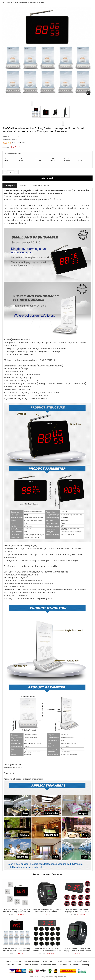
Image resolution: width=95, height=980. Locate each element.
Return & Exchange (63, 961)
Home (10, 2)
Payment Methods (31, 961)
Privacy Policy (47, 961)
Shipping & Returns (41, 186)
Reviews (24, 186)
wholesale (63, 965)
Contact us (75, 965)
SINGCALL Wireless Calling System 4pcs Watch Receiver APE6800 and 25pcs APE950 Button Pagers (47, 912)
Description (10, 186)
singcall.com (47, 977)
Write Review (21, 143)
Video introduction (49, 965)
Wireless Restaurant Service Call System (30, 2)
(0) (14, 143)
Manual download (31, 965)
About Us (18, 961)
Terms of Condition (13, 965)
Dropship (86, 965)
